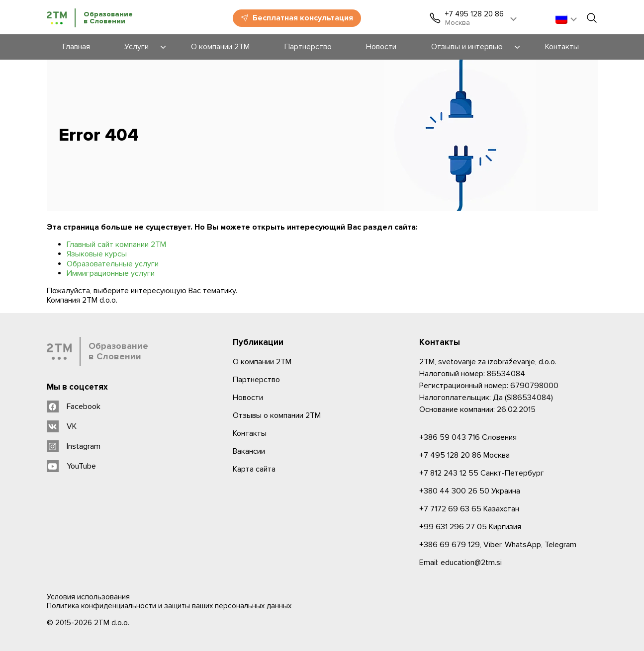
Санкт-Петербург (482, 473)
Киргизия (470, 527)
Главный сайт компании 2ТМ (116, 244)
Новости (248, 398)
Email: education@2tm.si (460, 563)
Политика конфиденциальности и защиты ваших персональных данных (169, 606)
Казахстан (469, 509)
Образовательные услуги (113, 264)
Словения (468, 437)
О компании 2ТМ (262, 362)
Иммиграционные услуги (111, 273)
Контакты (250, 433)
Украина (470, 491)
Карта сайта (254, 469)
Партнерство (256, 380)
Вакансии (249, 451)
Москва (464, 455)
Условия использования (88, 597)
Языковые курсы (97, 254)
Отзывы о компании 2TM (277, 415)
